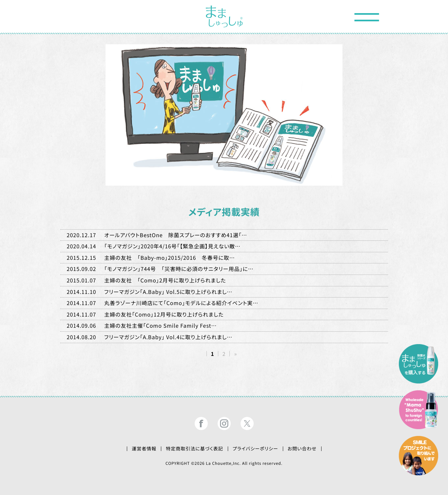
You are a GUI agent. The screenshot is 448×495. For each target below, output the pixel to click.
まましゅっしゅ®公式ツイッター (247, 423)
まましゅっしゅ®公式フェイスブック (201, 423)
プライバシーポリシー (255, 449)
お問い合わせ (302, 449)
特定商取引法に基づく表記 (195, 449)
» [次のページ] (235, 354)
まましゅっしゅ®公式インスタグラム (224, 423)
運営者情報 (144, 449)
